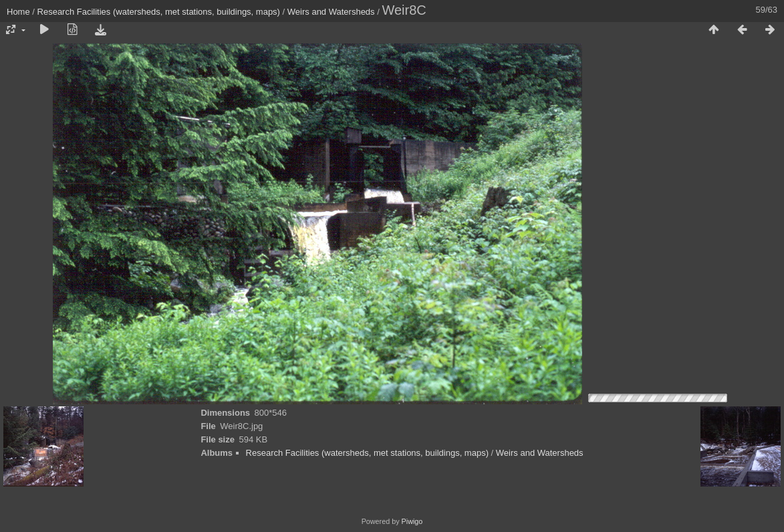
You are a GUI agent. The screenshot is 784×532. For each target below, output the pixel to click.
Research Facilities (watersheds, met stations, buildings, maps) (159, 12)
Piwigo (412, 521)
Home (18, 12)
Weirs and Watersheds (331, 12)
